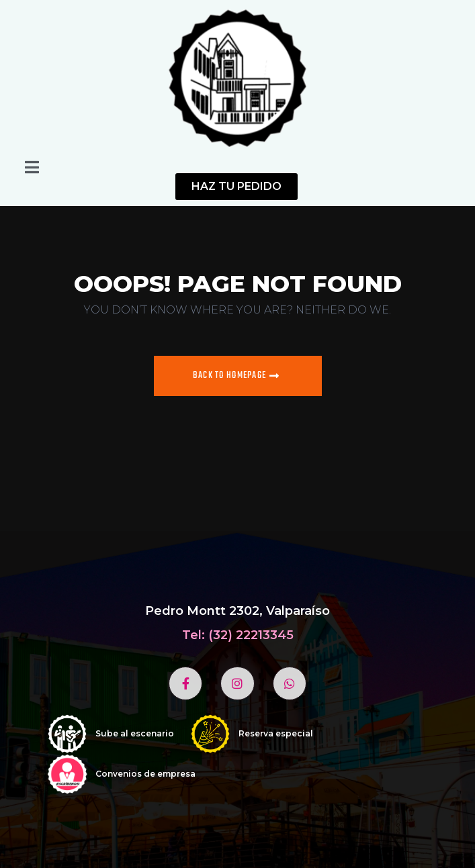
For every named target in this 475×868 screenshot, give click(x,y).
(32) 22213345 (251, 635)
